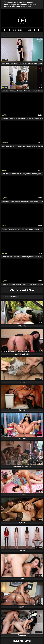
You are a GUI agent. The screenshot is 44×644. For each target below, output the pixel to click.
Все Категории (22, 641)
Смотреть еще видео (22, 290)
